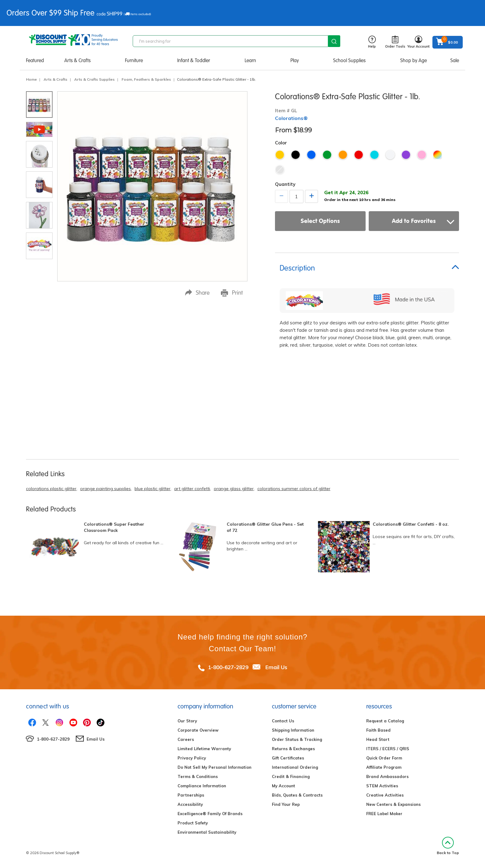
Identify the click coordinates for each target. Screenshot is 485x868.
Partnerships (191, 795)
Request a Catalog (385, 721)
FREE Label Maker (384, 814)
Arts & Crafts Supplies (94, 79)
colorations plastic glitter (51, 489)
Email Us (276, 667)
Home (31, 79)
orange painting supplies (105, 489)
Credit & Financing (291, 776)
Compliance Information (202, 786)
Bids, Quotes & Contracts (297, 795)
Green (327, 155)
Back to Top (448, 846)
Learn (250, 60)
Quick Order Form (384, 758)
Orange (343, 155)
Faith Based (378, 730)
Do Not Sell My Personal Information (215, 767)
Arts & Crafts (77, 60)
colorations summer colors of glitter (294, 489)
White (390, 155)
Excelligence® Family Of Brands (210, 814)
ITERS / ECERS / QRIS (388, 749)
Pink (422, 155)
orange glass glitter (234, 489)
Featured (35, 60)
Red (359, 155)
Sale (455, 60)
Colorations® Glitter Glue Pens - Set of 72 (265, 527)
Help (372, 42)
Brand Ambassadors (387, 776)
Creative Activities (385, 795)
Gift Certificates (288, 758)
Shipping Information (293, 730)
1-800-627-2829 (228, 667)
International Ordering (295, 767)
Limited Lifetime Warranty (204, 749)
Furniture (134, 60)
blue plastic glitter (152, 489)
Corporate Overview (198, 730)
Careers (186, 739)
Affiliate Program (384, 767)
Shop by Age (414, 60)
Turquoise (374, 155)
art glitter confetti (192, 489)
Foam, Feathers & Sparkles (146, 79)
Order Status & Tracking (297, 739)
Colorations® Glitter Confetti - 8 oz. (411, 524)
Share (197, 293)
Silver (280, 170)
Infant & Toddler (194, 60)
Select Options (320, 221)
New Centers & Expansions (393, 804)
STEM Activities (382, 786)
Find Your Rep (286, 804)
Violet (406, 155)
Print (232, 293)
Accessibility (190, 804)
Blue (311, 155)
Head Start (378, 739)
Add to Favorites (423, 221)
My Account (283, 786)
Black (296, 155)
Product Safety (193, 823)
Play (295, 60)
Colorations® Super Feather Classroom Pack (114, 527)
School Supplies (349, 60)
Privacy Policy (192, 758)
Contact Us (283, 721)
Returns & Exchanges (293, 749)
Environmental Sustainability (207, 832)
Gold (280, 155)
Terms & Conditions (198, 776)
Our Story (187, 721)
